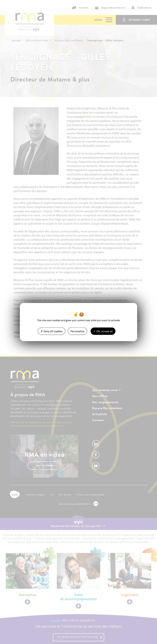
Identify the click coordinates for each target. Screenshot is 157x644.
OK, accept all (103, 331)
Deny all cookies (52, 331)
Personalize (77, 331)
